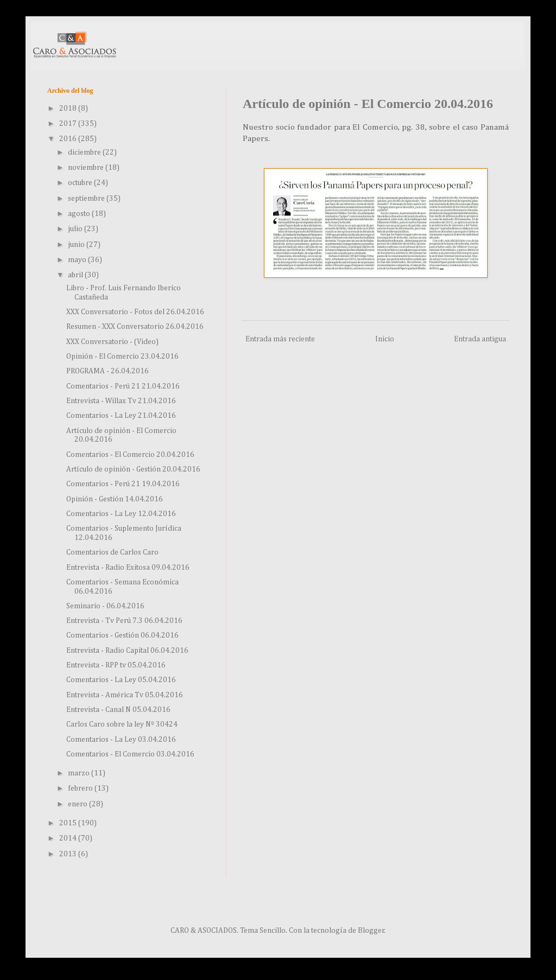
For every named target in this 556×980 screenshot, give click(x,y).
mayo (78, 260)
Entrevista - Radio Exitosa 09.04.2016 (128, 568)
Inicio (385, 339)
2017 (69, 124)
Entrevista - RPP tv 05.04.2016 (116, 665)
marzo (80, 773)
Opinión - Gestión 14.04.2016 (115, 499)
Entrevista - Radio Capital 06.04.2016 (127, 651)
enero (78, 804)
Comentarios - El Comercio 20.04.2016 (130, 455)
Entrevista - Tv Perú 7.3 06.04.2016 (124, 621)
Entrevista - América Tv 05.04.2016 (125, 695)
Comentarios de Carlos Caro (112, 552)
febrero (81, 788)
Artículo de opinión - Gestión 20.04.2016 (133, 469)
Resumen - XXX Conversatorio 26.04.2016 (135, 327)
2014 (69, 838)
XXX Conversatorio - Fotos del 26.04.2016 (135, 312)
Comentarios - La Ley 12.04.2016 (121, 514)
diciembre (85, 152)
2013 (69, 854)
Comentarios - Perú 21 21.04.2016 (123, 386)
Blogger (371, 931)
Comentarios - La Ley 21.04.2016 (121, 416)
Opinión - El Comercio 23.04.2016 (122, 357)
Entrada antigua (480, 339)
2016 (69, 139)
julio (76, 229)
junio (77, 245)
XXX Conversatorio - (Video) (112, 342)
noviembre (87, 168)
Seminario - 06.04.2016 (105, 606)
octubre (81, 183)
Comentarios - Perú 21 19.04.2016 (123, 484)
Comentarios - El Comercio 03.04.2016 (130, 754)
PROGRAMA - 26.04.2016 (108, 371)
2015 (69, 823)
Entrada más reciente (280, 339)
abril (76, 275)
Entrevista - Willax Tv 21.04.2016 (121, 401)
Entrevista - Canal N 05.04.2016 (118, 710)
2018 (69, 109)
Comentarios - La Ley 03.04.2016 (121, 740)
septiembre (87, 199)
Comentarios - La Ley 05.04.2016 (121, 680)
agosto (80, 214)
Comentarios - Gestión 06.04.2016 (122, 635)
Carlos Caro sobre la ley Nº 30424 (122, 724)
